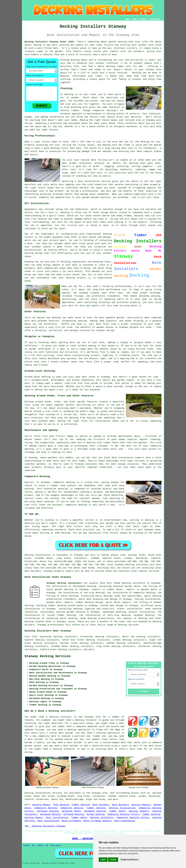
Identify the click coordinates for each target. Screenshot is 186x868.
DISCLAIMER (155, 19)
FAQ (47, 845)
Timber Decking (81, 805)
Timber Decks (117, 811)
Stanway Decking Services (48, 656)
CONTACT (144, 19)
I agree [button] (103, 860)
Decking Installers (102, 818)
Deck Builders (101, 805)
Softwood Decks (71, 811)
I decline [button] (113, 860)
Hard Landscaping (124, 821)
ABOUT (135, 19)
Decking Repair (41, 805)
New (33, 845)
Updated (40, 845)
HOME (127, 19)
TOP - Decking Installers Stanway (45, 826)
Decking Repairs (141, 805)
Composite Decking (46, 808)
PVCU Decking (61, 805)
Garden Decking (96, 814)
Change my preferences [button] (129, 860)
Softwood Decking (48, 811)
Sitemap (26, 845)
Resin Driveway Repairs (98, 821)
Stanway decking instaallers (64, 583)
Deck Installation (57, 818)
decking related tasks (38, 622)
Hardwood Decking (95, 811)
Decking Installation (122, 808)
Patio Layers (56, 845)
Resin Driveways (71, 821)
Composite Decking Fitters (123, 814)
